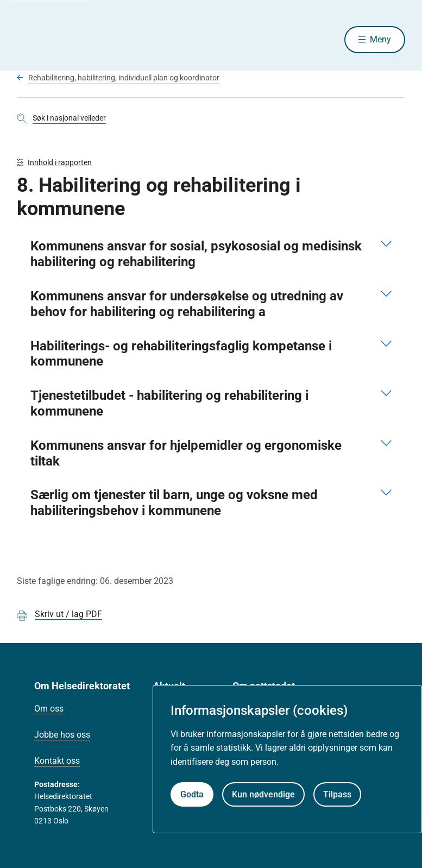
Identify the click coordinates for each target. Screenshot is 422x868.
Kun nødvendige (263, 794)
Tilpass (337, 794)
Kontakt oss (57, 761)
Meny (380, 39)
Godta (192, 794)
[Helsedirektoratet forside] (95, 40)
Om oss (49, 709)
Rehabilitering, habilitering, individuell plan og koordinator (124, 78)
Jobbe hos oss (62, 735)
